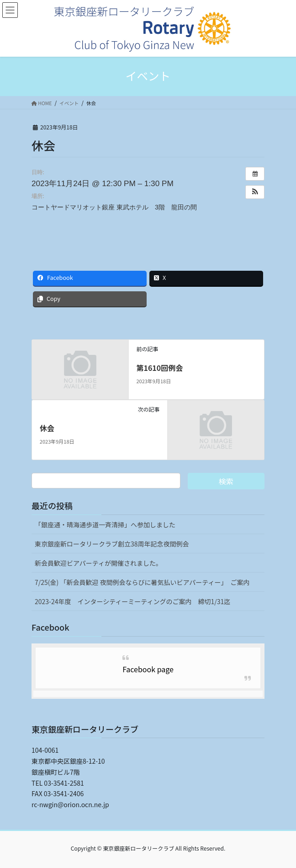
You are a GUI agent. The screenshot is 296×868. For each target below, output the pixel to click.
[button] (255, 192)
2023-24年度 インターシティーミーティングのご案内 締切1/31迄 (132, 601)
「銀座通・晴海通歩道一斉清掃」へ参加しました (105, 525)
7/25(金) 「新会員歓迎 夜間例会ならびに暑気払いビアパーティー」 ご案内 (142, 582)
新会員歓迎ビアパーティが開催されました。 (98, 563)
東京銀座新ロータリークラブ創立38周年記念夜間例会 (112, 544)
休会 (47, 428)
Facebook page (148, 669)
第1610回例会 (159, 368)
